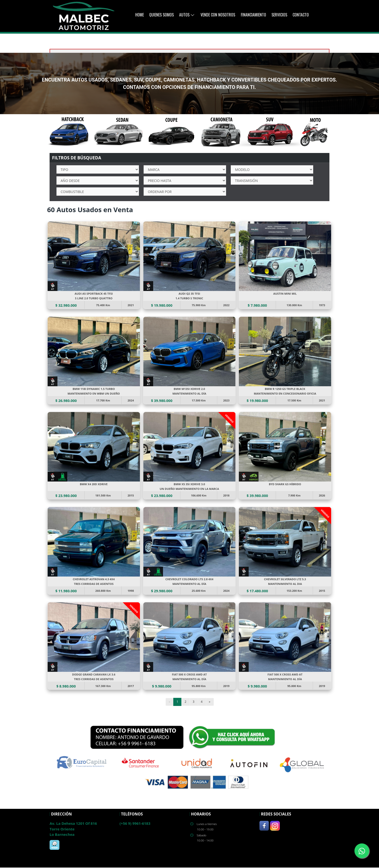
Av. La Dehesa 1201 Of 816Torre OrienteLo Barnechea (73, 829)
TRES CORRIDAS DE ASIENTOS (94, 584)
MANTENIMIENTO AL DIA (285, 584)
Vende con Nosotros (218, 15)
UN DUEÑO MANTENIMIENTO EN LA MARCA (190, 489)
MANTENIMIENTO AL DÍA (189, 394)
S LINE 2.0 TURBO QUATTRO (94, 298)
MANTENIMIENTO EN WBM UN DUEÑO (94, 394)
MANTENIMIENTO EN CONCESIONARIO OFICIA (285, 394)
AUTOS (187, 15)
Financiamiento (253, 15)
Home (140, 15)
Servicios (279, 15)
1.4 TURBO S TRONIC (189, 298)
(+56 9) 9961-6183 (135, 824)
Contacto (301, 15)
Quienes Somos (162, 15)
